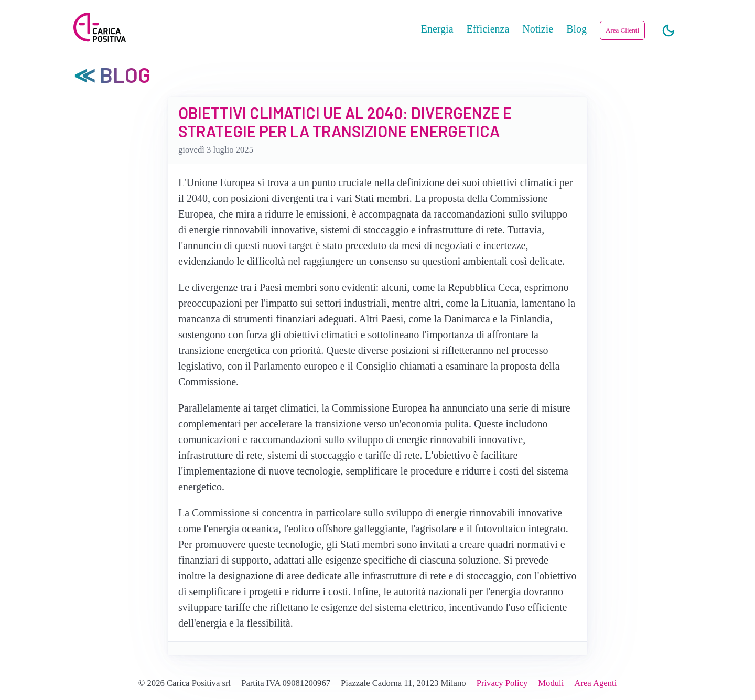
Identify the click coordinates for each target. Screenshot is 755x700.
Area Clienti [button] (622, 30)
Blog (576, 29)
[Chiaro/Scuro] (668, 31)
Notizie (538, 29)
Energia (437, 29)
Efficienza (488, 29)
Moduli (551, 683)
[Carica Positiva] (100, 28)
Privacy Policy (502, 683)
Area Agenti (595, 683)
